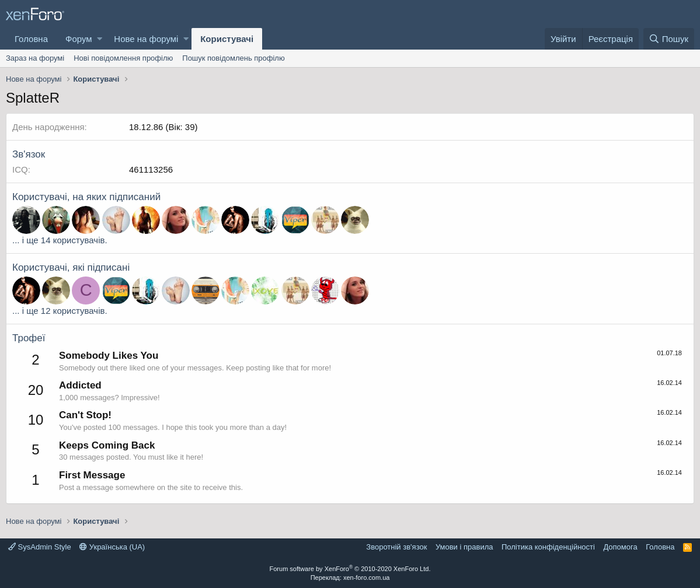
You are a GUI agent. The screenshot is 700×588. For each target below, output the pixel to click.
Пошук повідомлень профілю (233, 58)
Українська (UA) (112, 547)
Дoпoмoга (620, 547)
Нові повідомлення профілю (123, 58)
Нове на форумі (146, 39)
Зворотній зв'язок (396, 547)
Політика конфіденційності (548, 547)
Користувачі (227, 39)
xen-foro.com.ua (366, 577)
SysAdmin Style (40, 547)
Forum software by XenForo (350, 569)
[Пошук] (669, 39)
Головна (31, 39)
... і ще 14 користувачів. (60, 240)
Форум (79, 39)
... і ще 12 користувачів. (60, 311)
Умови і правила (464, 547)
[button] (100, 39)
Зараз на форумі (35, 58)
